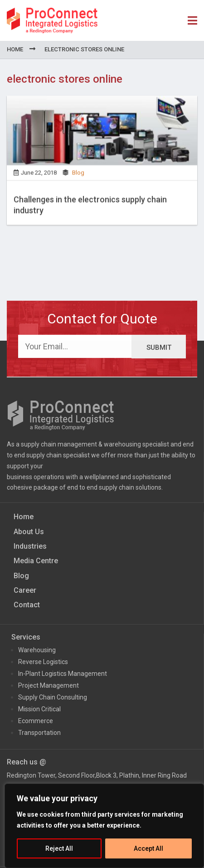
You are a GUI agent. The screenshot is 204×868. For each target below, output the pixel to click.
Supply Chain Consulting (53, 697)
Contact (27, 605)
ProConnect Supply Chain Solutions (52, 20)
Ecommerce (36, 721)
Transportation (39, 733)
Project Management (49, 685)
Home (15, 49)
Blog (78, 175)
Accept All (148, 848)
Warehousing (37, 650)
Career (25, 590)
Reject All (59, 848)
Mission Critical (39, 709)
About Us (29, 532)
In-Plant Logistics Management (63, 674)
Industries (30, 546)
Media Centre (36, 561)
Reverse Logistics (43, 662)
